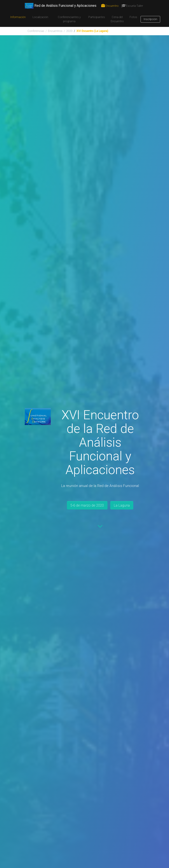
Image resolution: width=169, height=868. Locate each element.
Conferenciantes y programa (69, 19)
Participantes (97, 17)
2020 (69, 31)
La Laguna (122, 505)
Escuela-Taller (132, 6)
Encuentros (55, 31)
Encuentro (110, 6)
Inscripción (150, 19)
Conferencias (36, 31)
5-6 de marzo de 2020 (87, 505)
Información (18, 17)
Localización (40, 17)
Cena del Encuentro (117, 19)
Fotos (133, 17)
